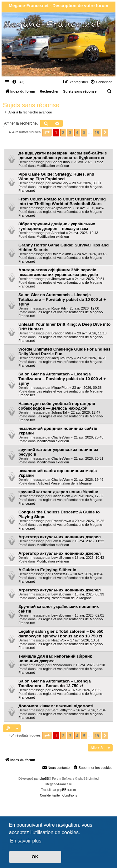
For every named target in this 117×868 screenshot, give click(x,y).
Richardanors (62, 665)
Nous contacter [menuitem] (56, 767)
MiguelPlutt (60, 388)
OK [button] (35, 857)
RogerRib (59, 308)
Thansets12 (60, 574)
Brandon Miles (62, 333)
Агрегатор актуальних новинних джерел (60, 537)
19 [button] (97, 132)
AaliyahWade (61, 208)
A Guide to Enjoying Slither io (47, 570)
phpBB (44, 779)
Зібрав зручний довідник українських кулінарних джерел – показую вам (57, 226)
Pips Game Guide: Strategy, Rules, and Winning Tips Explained (56, 177)
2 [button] (63, 132)
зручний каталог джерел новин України (58, 492)
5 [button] (84, 132)
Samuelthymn (62, 710)
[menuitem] (18, 82)
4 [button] (77, 132)
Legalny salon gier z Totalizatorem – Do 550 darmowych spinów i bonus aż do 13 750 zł (61, 634)
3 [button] (70, 132)
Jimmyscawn (61, 279)
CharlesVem (61, 437)
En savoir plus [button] (26, 841)
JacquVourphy (62, 358)
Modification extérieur (53, 166)
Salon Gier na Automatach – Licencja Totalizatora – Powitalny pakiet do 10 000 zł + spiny (62, 299)
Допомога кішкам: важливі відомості (56, 706)
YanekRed (59, 690)
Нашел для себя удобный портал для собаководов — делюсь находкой (57, 406)
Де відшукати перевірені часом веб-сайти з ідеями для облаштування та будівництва (63, 155)
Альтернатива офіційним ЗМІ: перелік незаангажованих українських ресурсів (58, 272)
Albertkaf (58, 233)
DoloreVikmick (62, 254)
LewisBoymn (61, 541)
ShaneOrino (61, 162)
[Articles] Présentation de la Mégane (64, 483)
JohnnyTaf (59, 412)
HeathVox (59, 640)
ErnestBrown (61, 521)
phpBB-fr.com (67, 790)
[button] (47, 132)
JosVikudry (60, 183)
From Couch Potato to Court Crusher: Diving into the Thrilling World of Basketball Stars (62, 201)
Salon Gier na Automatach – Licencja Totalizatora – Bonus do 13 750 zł (55, 683)
